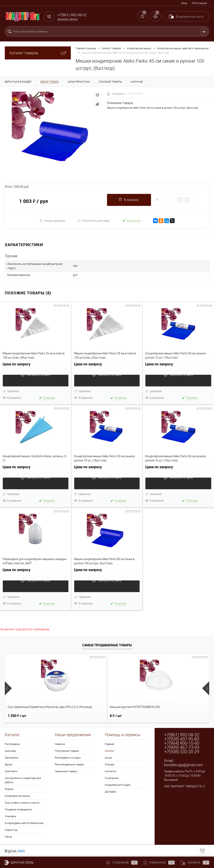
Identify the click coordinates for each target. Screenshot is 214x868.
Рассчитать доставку (94, 221)
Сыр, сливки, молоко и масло (22, 803)
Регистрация (199, 3)
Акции (108, 758)
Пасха (8, 837)
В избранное (12, 398)
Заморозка (11, 758)
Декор (8, 764)
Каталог (109, 751)
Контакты (111, 771)
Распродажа (12, 744)
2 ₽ (150, 716)
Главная (109, 744)
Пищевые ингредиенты (18, 809)
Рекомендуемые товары (69, 764)
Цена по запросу (36, 366)
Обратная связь (19, 863)
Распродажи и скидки (68, 758)
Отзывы (110, 764)
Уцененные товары (66, 771)
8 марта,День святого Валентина (24, 823)
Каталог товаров (38, 53)
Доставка (110, 792)
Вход (184, 3)
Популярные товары (67, 751)
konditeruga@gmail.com (183, 765)
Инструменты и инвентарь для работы (23, 780)
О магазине (112, 778)
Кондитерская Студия (117, 785)
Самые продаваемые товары (107, 645)
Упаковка (10, 816)
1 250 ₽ (17, 716)
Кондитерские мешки (17, 796)
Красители (11, 771)
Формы (9, 789)
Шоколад (10, 751)
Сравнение (11, 391)
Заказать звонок (67, 19)
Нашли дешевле (52, 221)
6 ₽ (82, 716)
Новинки (60, 744)
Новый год (11, 830)
